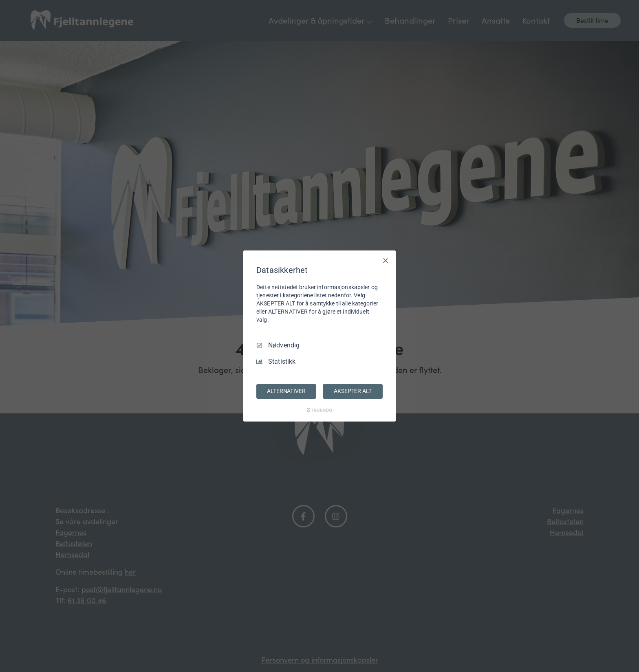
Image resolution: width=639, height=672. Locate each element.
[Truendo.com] (319, 410)
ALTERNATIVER (286, 391)
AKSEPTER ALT (353, 391)
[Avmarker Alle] (386, 261)
